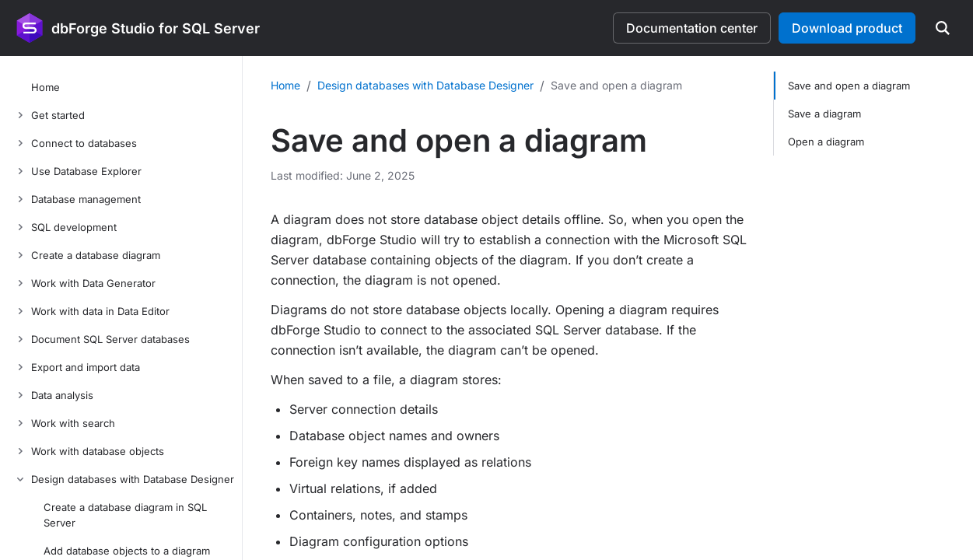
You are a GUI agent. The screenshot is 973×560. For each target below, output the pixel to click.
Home (285, 85)
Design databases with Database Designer (425, 85)
